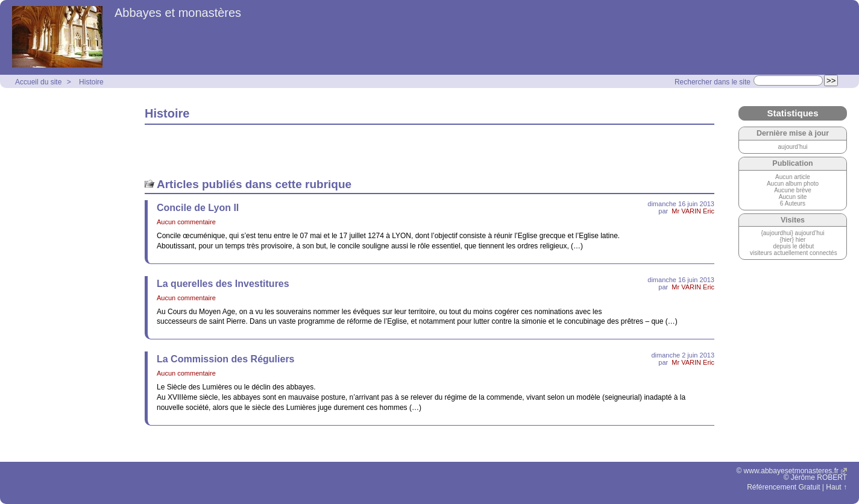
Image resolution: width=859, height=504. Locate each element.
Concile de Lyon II (198, 208)
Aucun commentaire (186, 222)
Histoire (91, 82)
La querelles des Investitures (223, 284)
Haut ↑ (836, 487)
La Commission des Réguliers (226, 359)
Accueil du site (38, 82)
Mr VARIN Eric (693, 211)
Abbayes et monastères (178, 13)
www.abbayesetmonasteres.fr (791, 471)
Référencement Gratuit (783, 487)
